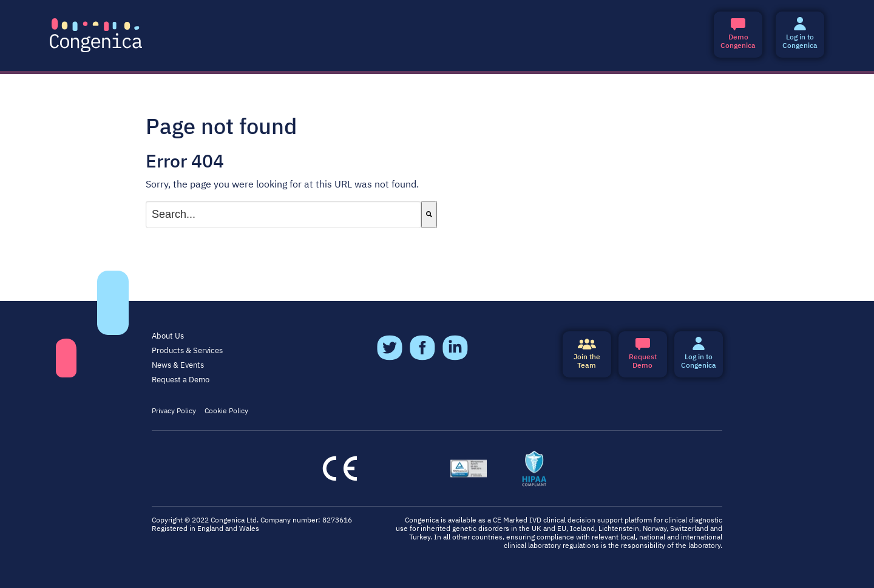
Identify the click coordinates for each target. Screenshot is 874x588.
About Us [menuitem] (168, 336)
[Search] (429, 215)
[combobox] (283, 215)
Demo (643, 354)
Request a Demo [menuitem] (181, 380)
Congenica (738, 34)
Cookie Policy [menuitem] (226, 411)
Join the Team (587, 354)
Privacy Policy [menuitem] (174, 411)
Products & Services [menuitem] (187, 351)
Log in (800, 34)
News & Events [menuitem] (178, 366)
